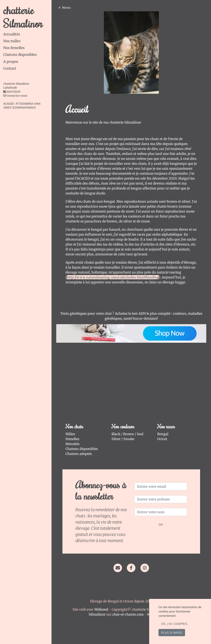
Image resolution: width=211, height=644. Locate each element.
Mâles (70, 434)
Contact (10, 68)
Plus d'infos (172, 633)
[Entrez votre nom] (161, 512)
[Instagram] (145, 568)
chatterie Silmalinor (23, 17)
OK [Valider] (161, 524)
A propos (11, 62)
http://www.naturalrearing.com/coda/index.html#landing (113, 277)
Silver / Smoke (123, 439)
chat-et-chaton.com (128, 614)
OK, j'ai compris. (175, 624)
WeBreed (101, 609)
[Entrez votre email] (161, 486)
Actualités (12, 34)
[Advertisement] (131, 385)
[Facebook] (131, 568)
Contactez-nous (15, 96)
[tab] (27, 34)
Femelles (72, 439)
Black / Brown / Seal (127, 434)
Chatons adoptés (79, 454)
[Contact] (118, 568)
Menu (66, 8)
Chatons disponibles (20, 55)
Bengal (163, 434)
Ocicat (162, 439)
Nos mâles (12, 41)
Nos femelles (14, 48)
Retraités (73, 444)
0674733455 (13, 92)
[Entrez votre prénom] (161, 499)
